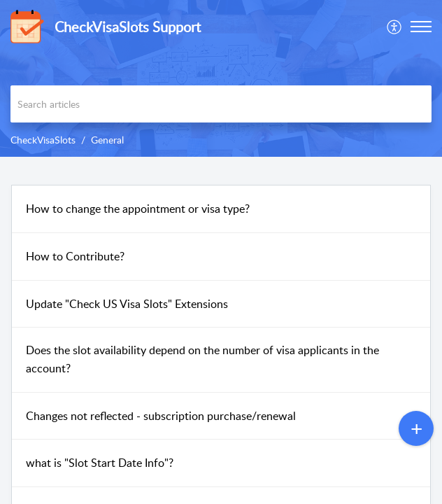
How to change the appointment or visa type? (138, 209)
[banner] (221, 78)
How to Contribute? (75, 256)
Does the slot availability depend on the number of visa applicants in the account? (202, 359)
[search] (221, 104)
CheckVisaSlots (43, 140)
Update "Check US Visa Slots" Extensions (127, 304)
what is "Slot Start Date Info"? (100, 463)
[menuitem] (395, 27)
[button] (395, 27)
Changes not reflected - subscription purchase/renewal (161, 416)
